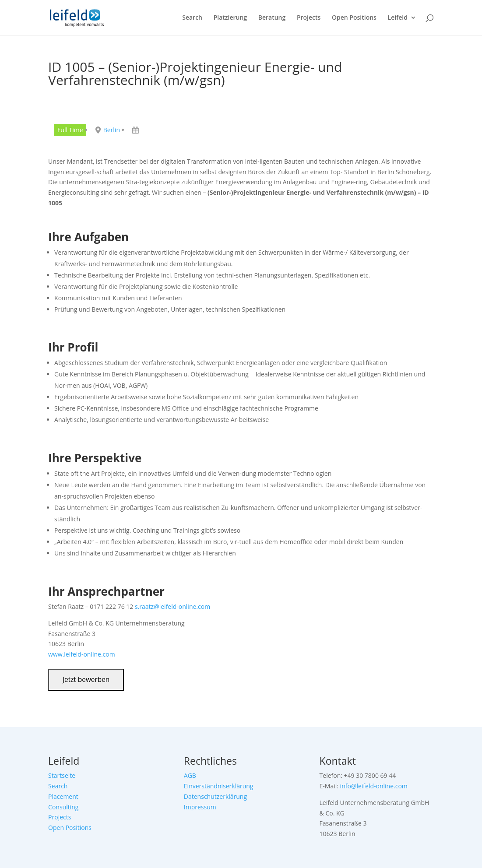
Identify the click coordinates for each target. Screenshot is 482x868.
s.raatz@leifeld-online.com (172, 606)
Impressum (200, 807)
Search (192, 18)
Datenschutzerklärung (215, 796)
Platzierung (230, 18)
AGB (190, 775)
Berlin (112, 130)
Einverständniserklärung (219, 786)
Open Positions (354, 18)
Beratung (272, 18)
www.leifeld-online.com (82, 654)
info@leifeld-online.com (374, 786)
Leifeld (398, 18)
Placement (63, 796)
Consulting (63, 807)
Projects (309, 18)
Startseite (62, 775)
